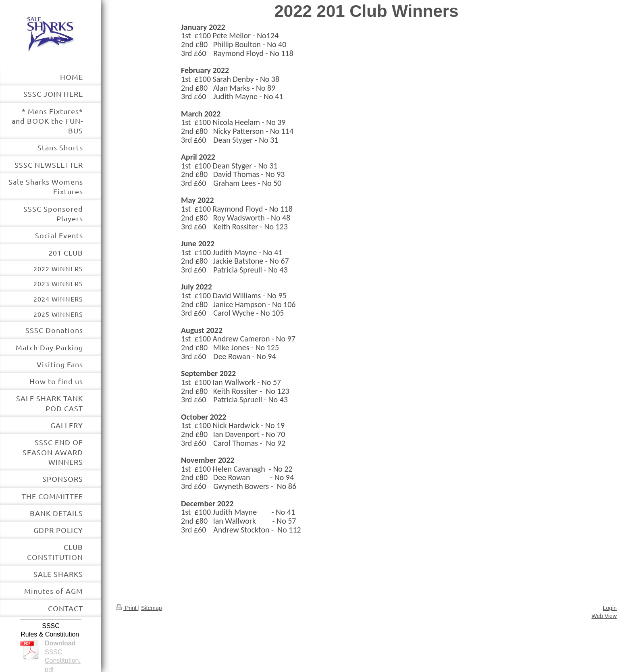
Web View (604, 616)
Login (610, 608)
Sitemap (151, 608)
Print (127, 608)
